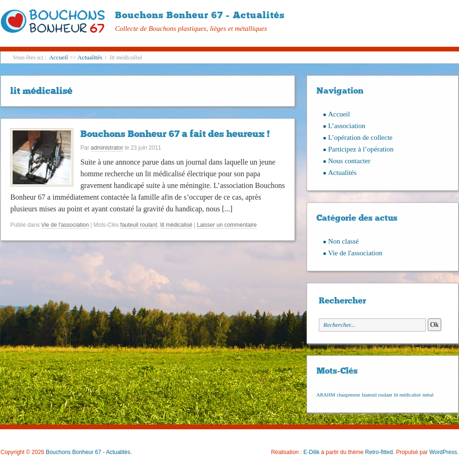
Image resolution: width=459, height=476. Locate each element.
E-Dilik (312, 452)
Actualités (90, 57)
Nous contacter (349, 161)
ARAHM (326, 395)
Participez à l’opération (361, 149)
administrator (107, 148)
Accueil (58, 57)
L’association (347, 126)
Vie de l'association (65, 225)
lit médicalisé (176, 225)
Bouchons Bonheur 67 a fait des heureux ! (175, 134)
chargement (348, 395)
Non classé (343, 241)
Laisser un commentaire (227, 225)
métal (428, 395)
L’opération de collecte (360, 137)
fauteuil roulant (139, 225)
